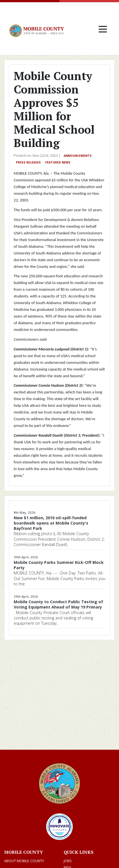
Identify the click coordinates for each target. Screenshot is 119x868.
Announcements (78, 156)
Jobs (68, 861)
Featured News (58, 162)
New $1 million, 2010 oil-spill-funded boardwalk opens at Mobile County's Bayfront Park (51, 523)
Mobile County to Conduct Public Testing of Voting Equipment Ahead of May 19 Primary (58, 604)
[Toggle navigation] (103, 29)
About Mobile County (24, 861)
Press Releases (28, 162)
